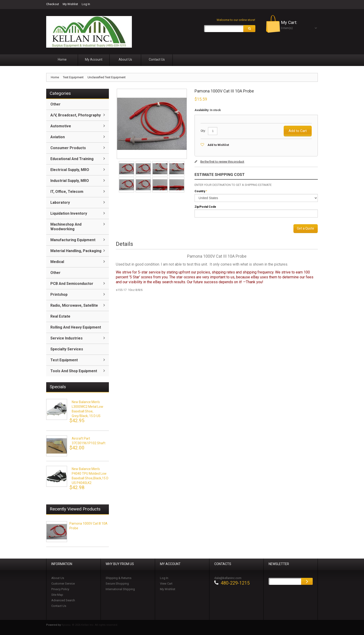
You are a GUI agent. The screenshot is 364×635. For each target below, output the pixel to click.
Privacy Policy (60, 589)
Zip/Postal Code (205, 207)
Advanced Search (63, 600)
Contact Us (59, 606)
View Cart (166, 584)
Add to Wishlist (218, 145)
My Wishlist (70, 4)
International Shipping (120, 589)
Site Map (57, 595)
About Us (58, 578)
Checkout (53, 4)
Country (200, 191)
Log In (86, 4)
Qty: (203, 131)
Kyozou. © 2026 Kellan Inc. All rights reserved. (90, 625)
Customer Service (63, 584)
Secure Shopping (117, 584)
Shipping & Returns (119, 578)
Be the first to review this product (222, 162)
